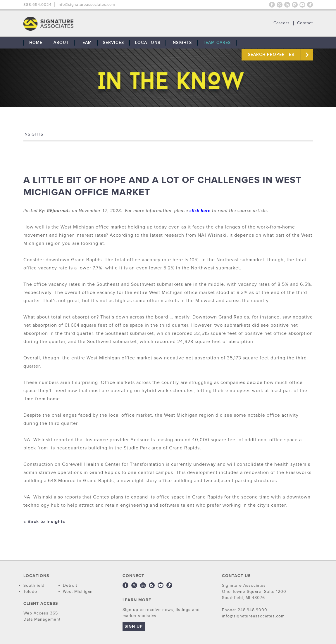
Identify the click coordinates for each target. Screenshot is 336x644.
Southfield (34, 585)
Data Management (42, 619)
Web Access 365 (41, 613)
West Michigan (78, 592)
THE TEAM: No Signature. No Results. (78, 24)
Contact (305, 23)
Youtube (302, 5)
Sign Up (134, 626)
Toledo (30, 592)
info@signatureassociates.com (86, 5)
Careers (282, 23)
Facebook (272, 5)
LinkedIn (287, 5)
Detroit (70, 585)
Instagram (295, 5)
